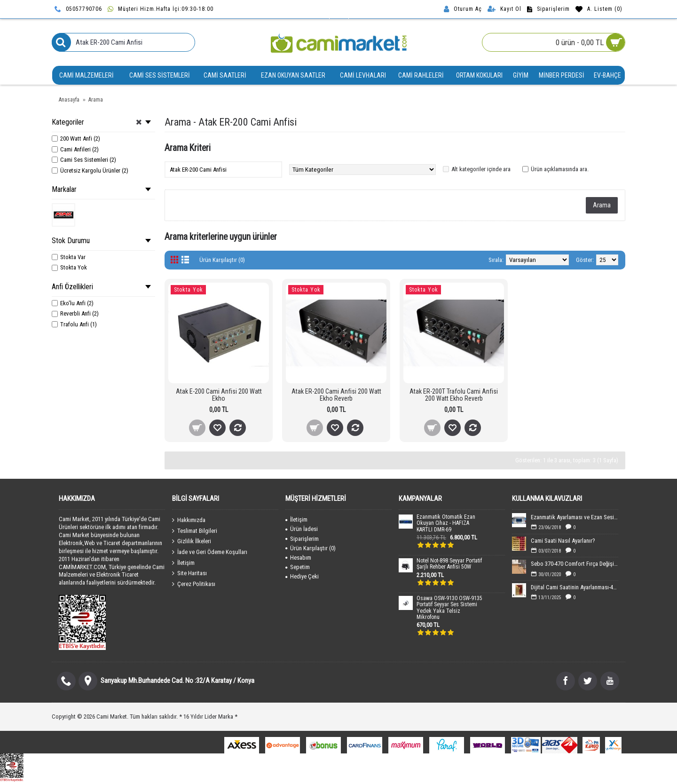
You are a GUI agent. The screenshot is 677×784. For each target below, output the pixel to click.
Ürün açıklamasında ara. (560, 169)
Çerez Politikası (194, 584)
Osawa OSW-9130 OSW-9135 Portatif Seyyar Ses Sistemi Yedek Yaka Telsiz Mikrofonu (449, 608)
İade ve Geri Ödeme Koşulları (210, 552)
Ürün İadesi (302, 529)
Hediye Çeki (302, 576)
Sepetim (298, 567)
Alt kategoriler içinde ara (481, 169)
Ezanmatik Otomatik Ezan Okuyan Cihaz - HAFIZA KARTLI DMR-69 (446, 523)
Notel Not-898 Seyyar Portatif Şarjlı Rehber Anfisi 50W (449, 564)
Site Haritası (189, 573)
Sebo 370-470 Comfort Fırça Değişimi (575, 564)
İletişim (183, 562)
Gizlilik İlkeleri (192, 541)
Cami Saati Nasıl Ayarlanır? (563, 541)
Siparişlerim (302, 539)
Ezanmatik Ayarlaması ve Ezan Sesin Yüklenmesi (575, 517)
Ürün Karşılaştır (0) (222, 260)
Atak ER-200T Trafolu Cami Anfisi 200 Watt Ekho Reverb (454, 395)
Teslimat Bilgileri (195, 531)
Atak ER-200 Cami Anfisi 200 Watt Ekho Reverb (336, 395)
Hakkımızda (189, 520)
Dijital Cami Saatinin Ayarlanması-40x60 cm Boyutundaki (575, 587)
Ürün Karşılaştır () (311, 548)
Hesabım (298, 558)
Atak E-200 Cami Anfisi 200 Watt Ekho (219, 395)
